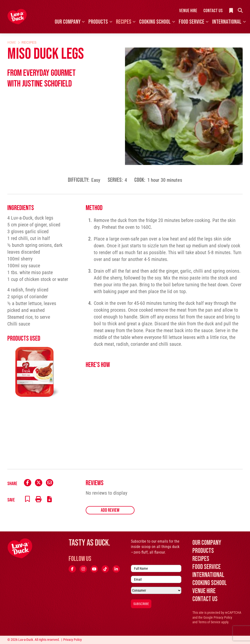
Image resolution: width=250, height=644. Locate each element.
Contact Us (213, 11)
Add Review (110, 510)
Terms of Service (209, 622)
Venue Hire (188, 11)
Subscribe (141, 604)
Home (12, 42)
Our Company (68, 22)
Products (98, 22)
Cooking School (155, 22)
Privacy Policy (223, 617)
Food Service (192, 22)
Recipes (124, 22)
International (227, 22)
